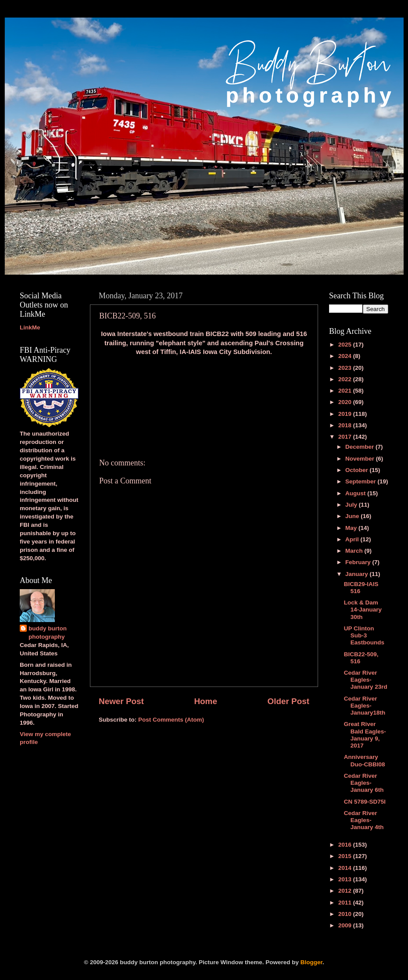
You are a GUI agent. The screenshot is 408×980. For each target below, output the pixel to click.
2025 (346, 345)
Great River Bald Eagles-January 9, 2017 (365, 735)
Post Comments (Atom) (171, 720)
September (361, 481)
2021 (346, 391)
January (358, 574)
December (360, 447)
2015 (346, 856)
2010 (346, 914)
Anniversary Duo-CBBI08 (365, 760)
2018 (346, 425)
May (352, 528)
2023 (346, 368)
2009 (346, 925)
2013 (346, 879)
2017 (346, 437)
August (356, 493)
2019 (346, 414)
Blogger (311, 962)
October (358, 470)
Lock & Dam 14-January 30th (363, 610)
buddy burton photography (48, 633)
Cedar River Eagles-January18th (365, 706)
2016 (346, 845)
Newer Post (121, 701)
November (361, 459)
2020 (346, 402)
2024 (346, 356)
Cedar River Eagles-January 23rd (366, 680)
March (355, 551)
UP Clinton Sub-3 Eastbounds (364, 635)
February (359, 562)
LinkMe (30, 327)
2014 (346, 868)
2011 (346, 903)
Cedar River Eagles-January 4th (364, 820)
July (352, 505)
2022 (346, 379)
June (353, 516)
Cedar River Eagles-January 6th (364, 783)
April (353, 539)
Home (205, 701)
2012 (346, 891)
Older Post (288, 701)
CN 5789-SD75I (365, 802)
